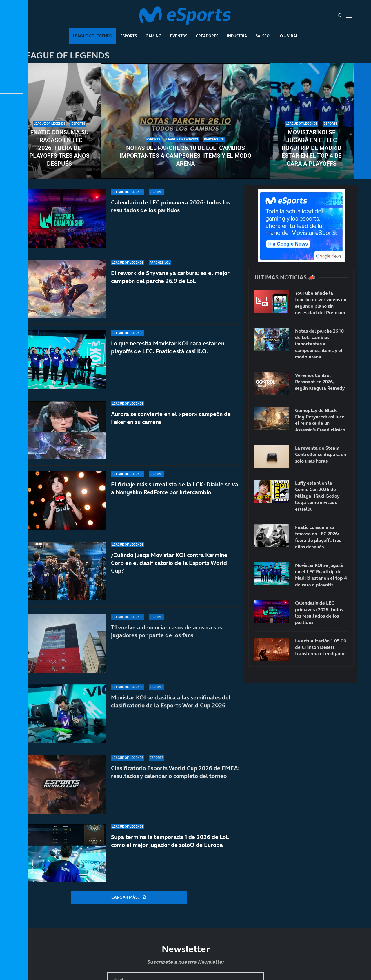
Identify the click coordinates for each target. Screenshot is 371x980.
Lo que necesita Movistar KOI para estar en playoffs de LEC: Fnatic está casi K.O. (168, 347)
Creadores (207, 36)
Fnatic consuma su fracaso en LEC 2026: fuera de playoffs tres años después (59, 148)
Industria (237, 36)
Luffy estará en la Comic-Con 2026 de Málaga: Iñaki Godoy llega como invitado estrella (317, 496)
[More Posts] (129, 897)
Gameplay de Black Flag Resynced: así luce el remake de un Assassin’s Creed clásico (320, 420)
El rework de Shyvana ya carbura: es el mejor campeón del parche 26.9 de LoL (170, 277)
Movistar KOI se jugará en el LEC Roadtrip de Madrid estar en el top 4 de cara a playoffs (311, 148)
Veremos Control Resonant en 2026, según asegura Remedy (320, 382)
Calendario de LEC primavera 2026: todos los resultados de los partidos (171, 206)
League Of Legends (92, 36)
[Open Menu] (349, 16)
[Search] (340, 16)
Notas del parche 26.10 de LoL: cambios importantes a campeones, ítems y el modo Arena (186, 156)
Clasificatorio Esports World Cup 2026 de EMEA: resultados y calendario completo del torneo (175, 774)
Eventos (179, 36)
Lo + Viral (288, 36)
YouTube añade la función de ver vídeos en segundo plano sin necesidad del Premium (321, 303)
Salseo (263, 36)
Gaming (153, 36)
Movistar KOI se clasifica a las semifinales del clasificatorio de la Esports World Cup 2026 (171, 711)
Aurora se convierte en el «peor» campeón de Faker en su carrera (171, 422)
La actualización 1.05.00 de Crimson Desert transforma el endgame (321, 647)
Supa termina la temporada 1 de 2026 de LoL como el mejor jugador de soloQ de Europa (170, 841)
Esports (129, 36)
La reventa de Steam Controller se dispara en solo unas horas (321, 454)
